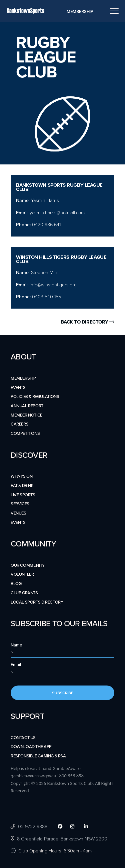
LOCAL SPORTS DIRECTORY (37, 602)
